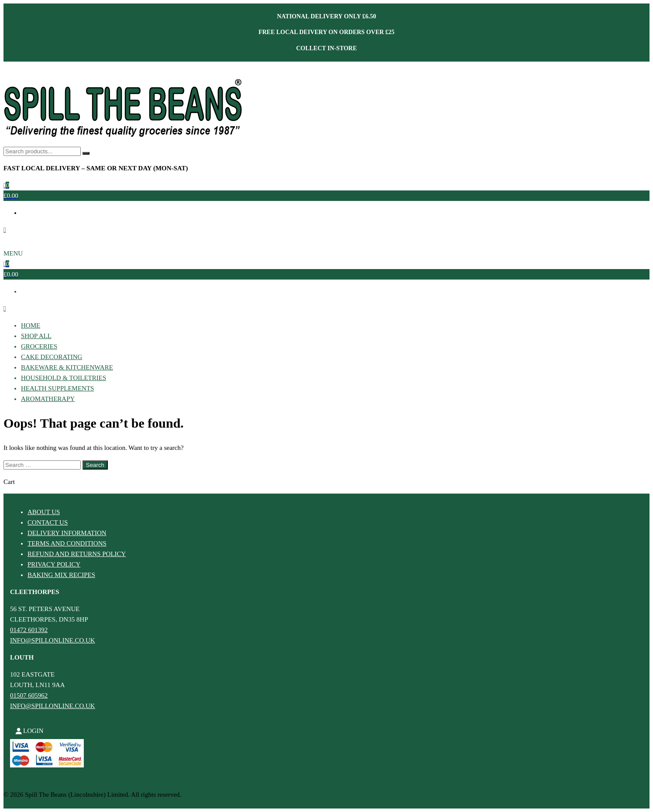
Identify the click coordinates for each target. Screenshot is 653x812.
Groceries (39, 346)
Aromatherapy (48, 399)
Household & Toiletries (64, 378)
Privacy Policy (54, 564)
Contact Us (48, 522)
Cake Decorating (52, 357)
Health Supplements (57, 388)
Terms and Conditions (67, 543)
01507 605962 (29, 695)
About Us (44, 512)
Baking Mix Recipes (61, 575)
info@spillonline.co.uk (53, 640)
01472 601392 (29, 630)
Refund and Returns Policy (77, 554)
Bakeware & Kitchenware (67, 367)
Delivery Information (67, 533)
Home (31, 325)
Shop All (36, 336)
